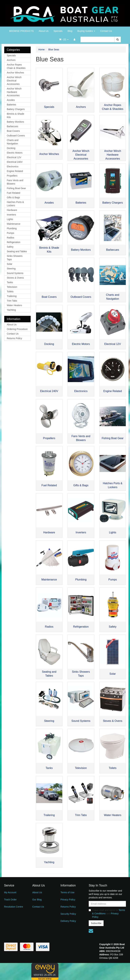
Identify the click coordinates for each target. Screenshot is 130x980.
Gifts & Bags (13, 197)
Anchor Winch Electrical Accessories (14, 81)
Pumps (10, 233)
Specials (58, 31)
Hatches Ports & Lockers (15, 204)
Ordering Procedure (17, 329)
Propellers (12, 176)
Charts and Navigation (13, 142)
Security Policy (68, 914)
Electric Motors (15, 153)
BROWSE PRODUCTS (21, 31)
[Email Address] (107, 904)
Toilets (10, 292)
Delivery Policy (68, 921)
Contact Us (106, 31)
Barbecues (12, 126)
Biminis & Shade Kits (15, 115)
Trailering (12, 296)
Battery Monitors (15, 122)
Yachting (11, 310)
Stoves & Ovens (15, 278)
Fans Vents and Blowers (15, 182)
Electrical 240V (15, 162)
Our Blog (37, 900)
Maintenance (14, 224)
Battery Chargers (16, 109)
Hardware (12, 210)
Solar (10, 264)
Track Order (10, 900)
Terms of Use (67, 892)
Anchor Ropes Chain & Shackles (16, 66)
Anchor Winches (15, 73)
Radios (10, 238)
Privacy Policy (68, 900)
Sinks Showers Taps (15, 258)
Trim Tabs (12, 301)
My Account (10, 892)
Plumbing (12, 228)
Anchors (11, 60)
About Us (44, 31)
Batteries (11, 105)
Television (12, 287)
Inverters (11, 215)
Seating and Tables (17, 251)
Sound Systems (15, 273)
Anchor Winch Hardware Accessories (14, 92)
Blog (70, 31)
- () (64, 39)
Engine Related (15, 171)
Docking (11, 148)
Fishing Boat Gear (16, 188)
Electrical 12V (14, 157)
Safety (10, 247)
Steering (11, 269)
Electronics (13, 167)
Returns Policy (14, 338)
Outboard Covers (16, 136)
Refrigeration (14, 242)
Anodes (11, 100)
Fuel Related (13, 193)
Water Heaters (14, 305)
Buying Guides (86, 31)
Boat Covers (13, 131)
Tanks (10, 282)
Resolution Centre (14, 907)
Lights (10, 219)
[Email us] (91, 931)
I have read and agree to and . (107, 913)
